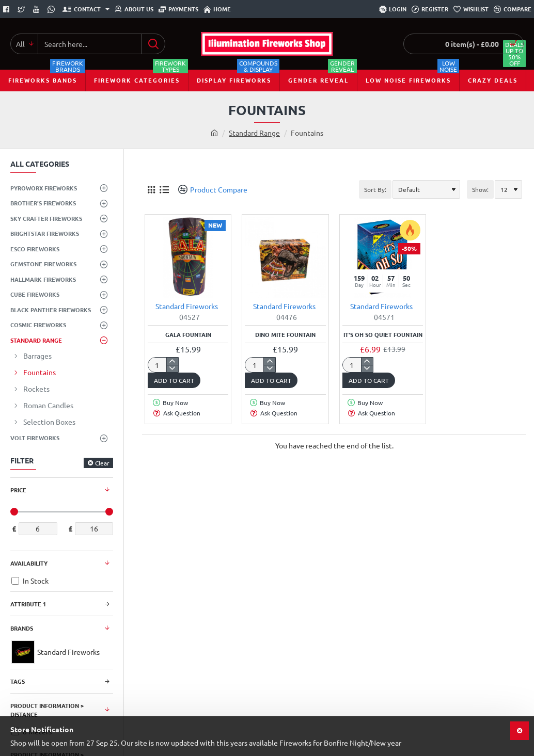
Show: (480, 189)
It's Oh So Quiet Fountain (383, 335)
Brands (22, 628)
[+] (172, 361)
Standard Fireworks (187, 306)
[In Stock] (15, 581)
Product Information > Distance (47, 710)
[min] (38, 529)
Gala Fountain (188, 335)
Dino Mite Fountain (285, 335)
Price (18, 490)
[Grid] (151, 190)
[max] (94, 529)
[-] (172, 368)
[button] (174, 380)
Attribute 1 (28, 604)
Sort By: (375, 189)
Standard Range (254, 133)
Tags (18, 681)
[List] (164, 190)
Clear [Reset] (102, 463)
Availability (29, 563)
